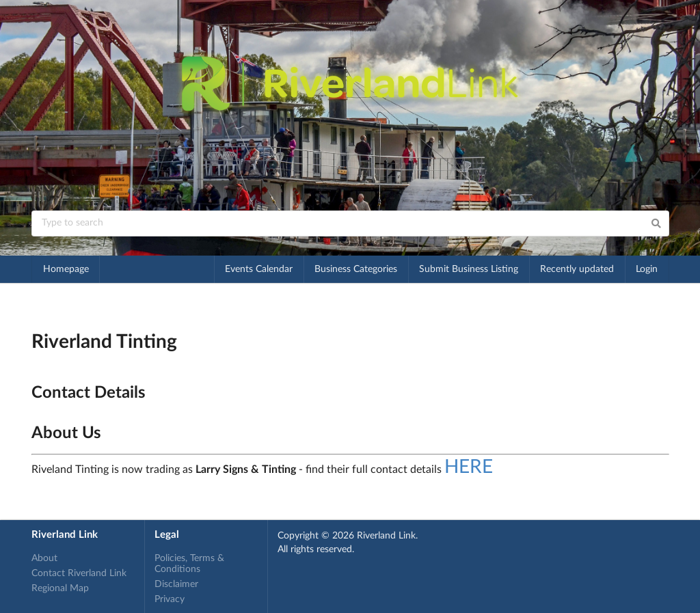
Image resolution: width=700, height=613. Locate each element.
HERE (469, 467)
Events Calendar (259, 269)
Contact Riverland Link (79, 573)
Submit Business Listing (469, 269)
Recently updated (577, 269)
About (44, 558)
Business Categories (356, 269)
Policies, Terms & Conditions (189, 564)
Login (647, 269)
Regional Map (60, 588)
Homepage (66, 269)
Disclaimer (176, 584)
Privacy (170, 599)
